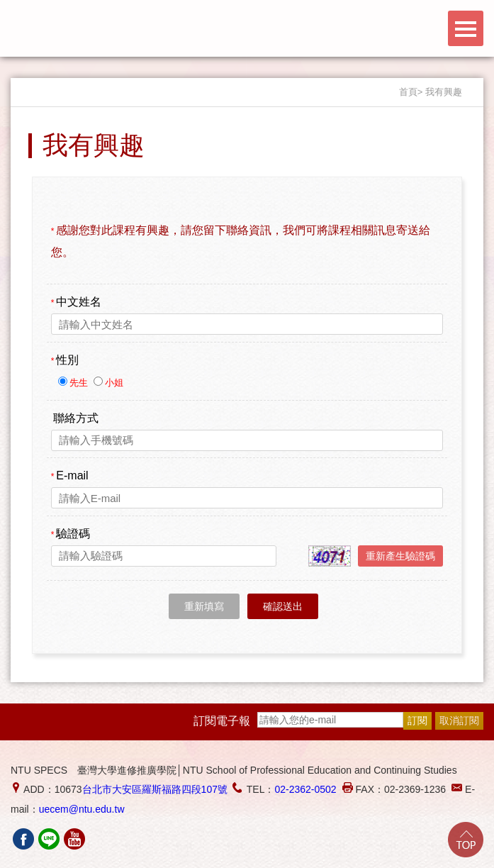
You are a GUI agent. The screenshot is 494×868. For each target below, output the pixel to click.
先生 (80, 383)
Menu (466, 28)
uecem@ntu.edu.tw (82, 809)
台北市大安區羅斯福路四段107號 (155, 789)
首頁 (408, 92)
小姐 (114, 383)
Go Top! (466, 840)
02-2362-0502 (305, 789)
